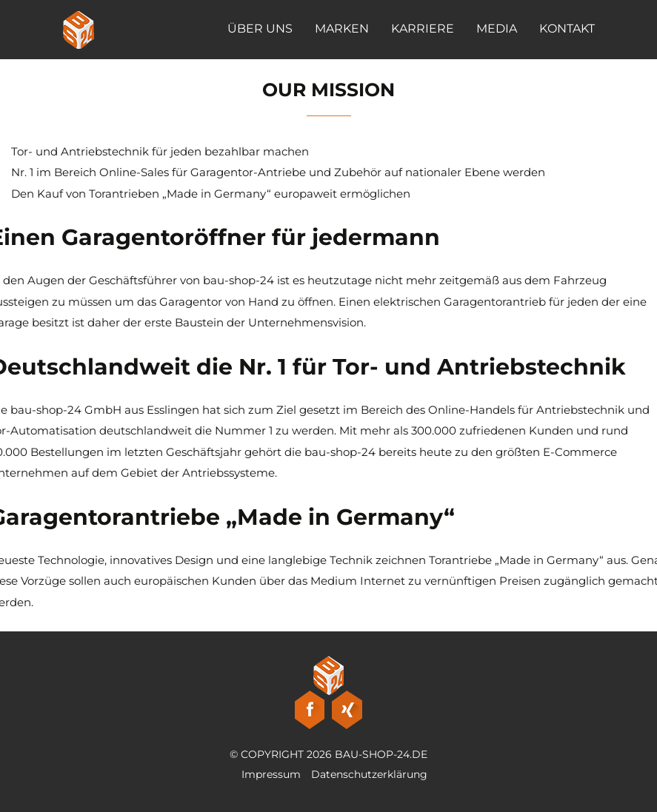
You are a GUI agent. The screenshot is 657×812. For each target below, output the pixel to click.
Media (497, 28)
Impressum (271, 774)
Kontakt (567, 28)
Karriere (423, 28)
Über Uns (260, 28)
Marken (342, 28)
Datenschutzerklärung (369, 774)
